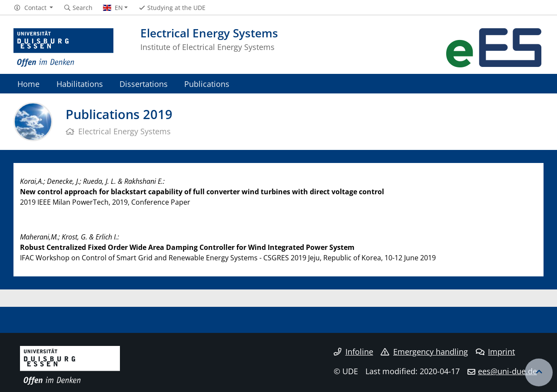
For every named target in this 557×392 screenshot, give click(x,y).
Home (28, 84)
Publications (207, 84)
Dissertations (144, 84)
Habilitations (80, 84)
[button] (33, 8)
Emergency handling (424, 352)
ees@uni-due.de (507, 371)
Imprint (496, 352)
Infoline (353, 352)
